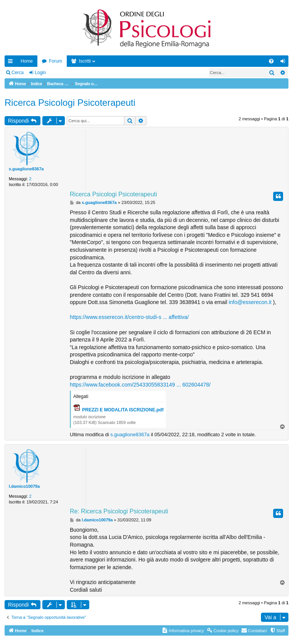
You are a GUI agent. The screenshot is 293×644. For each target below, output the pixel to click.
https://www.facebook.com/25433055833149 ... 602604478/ (140, 385)
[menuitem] (271, 61)
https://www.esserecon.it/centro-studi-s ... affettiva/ (129, 317)
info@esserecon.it (250, 302)
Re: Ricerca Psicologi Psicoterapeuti (119, 511)
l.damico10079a (24, 486)
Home (27, 61)
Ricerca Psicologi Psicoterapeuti (70, 103)
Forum (56, 61)
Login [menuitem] (284, 63)
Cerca (18, 73)
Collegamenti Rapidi (12, 63)
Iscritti (85, 61)
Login (40, 73)
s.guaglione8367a (26, 169)
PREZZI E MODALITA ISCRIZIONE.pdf (123, 410)
